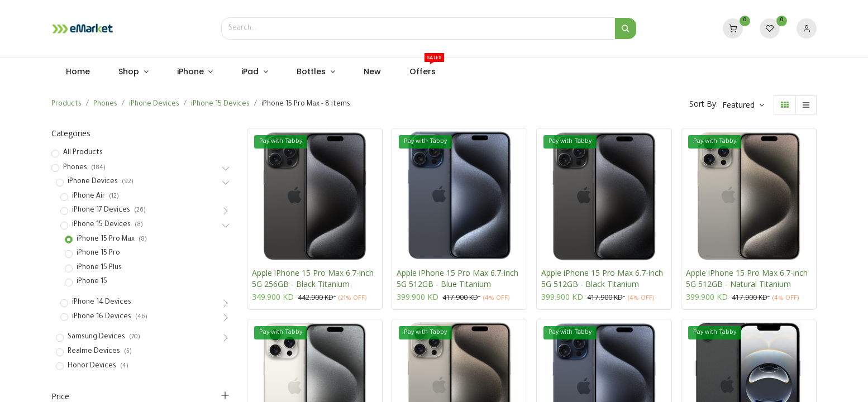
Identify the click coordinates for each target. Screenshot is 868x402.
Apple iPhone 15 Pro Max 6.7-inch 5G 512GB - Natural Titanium (747, 278)
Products (66, 104)
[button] (743, 105)
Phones (105, 104)
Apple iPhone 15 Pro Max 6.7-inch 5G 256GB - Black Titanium (313, 278)
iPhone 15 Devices (220, 104)
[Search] (626, 28)
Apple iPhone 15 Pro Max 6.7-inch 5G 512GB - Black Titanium (602, 278)
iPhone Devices (154, 104)
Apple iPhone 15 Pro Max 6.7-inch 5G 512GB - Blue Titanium (457, 278)
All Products (83, 153)
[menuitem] (78, 72)
